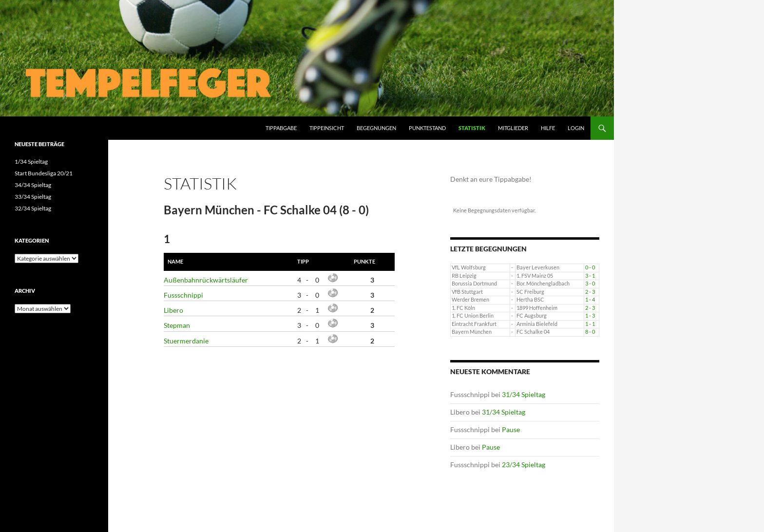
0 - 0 (590, 267)
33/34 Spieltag (33, 197)
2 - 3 (590, 292)
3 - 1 (590, 276)
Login (576, 128)
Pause (511, 429)
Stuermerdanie (186, 341)
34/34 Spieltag (33, 185)
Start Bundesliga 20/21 (44, 173)
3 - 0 (590, 284)
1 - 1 (590, 324)
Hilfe (548, 128)
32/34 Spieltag (33, 208)
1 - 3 (590, 316)
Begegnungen (376, 128)
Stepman (177, 325)
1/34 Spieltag (31, 161)
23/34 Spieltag (524, 465)
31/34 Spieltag (524, 394)
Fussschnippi (183, 295)
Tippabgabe (281, 128)
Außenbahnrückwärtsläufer (206, 280)
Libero (173, 310)
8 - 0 (590, 332)
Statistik (472, 128)
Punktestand (427, 128)
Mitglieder (513, 128)
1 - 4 (590, 300)
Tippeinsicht (327, 128)
